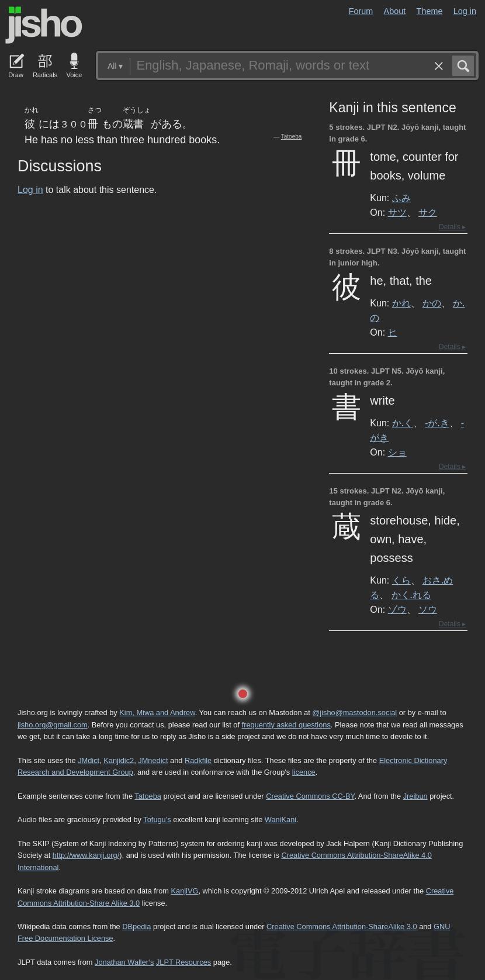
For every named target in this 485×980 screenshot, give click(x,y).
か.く (403, 423)
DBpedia (136, 926)
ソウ (428, 609)
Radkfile (198, 760)
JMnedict (153, 760)
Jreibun (415, 796)
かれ (401, 303)
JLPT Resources (183, 962)
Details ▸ (452, 227)
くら (401, 580)
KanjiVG (184, 891)
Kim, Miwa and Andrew (157, 712)
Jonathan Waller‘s (124, 962)
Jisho (44, 25)
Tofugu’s (157, 819)
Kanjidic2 (119, 760)
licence (304, 772)
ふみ (401, 198)
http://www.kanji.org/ (86, 855)
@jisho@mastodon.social (354, 712)
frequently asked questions (286, 725)
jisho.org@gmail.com (53, 725)
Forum (361, 11)
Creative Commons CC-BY (310, 796)
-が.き (437, 423)
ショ (397, 452)
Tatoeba (292, 137)
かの (432, 303)
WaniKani (280, 819)
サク (428, 212)
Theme (430, 11)
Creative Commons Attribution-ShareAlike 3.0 (342, 926)
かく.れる (411, 595)
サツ (397, 212)
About (395, 11)
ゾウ (397, 609)
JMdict (89, 760)
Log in (465, 11)
